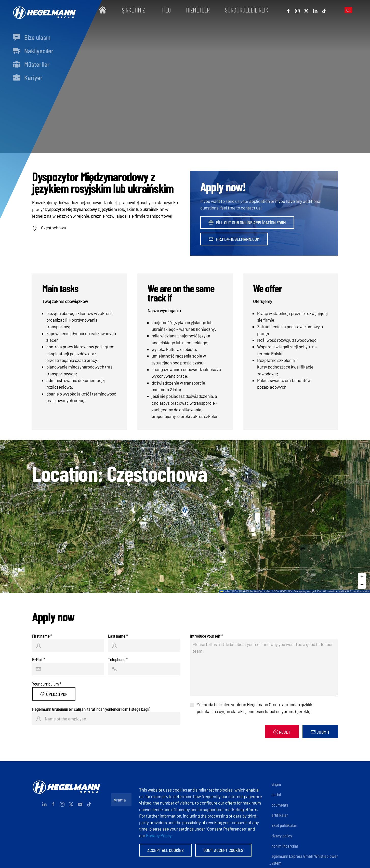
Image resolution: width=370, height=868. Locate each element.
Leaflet (225, 591)
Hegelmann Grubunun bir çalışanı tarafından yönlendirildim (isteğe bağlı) (91, 709)
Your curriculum (47, 684)
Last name (118, 636)
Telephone (118, 659)
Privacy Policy (159, 835)
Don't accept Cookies (223, 850)
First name (42, 636)
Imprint (275, 794)
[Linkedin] (315, 10)
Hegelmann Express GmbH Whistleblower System (303, 859)
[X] (306, 10)
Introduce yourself (207, 636)
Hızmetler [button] (198, 10)
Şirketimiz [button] (134, 10)
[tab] (213, 151)
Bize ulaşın (32, 37)
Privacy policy (281, 836)
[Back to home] (43, 10)
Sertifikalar (279, 815)
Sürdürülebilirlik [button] (247, 10)
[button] (348, 10)
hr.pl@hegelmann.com (234, 239)
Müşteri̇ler (31, 64)
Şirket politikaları (283, 825)
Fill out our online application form (247, 222)
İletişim (275, 784)
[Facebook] (288, 10)
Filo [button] (166, 10)
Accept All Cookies (166, 850)
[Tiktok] (324, 10)
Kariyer (28, 77)
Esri (236, 591)
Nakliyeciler (33, 51)
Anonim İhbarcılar (284, 846)
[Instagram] (297, 10)
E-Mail (38, 659)
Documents (279, 805)
